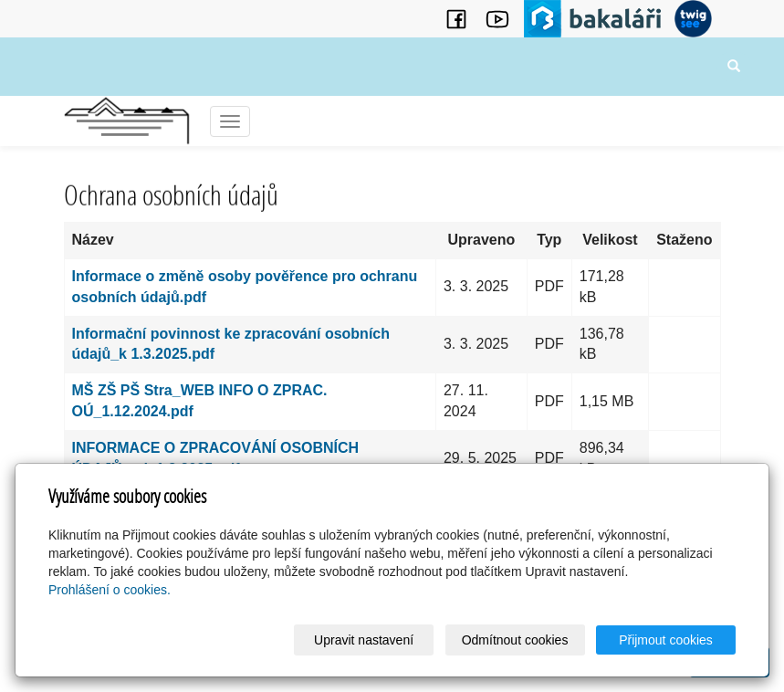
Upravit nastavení (364, 640)
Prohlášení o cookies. (110, 590)
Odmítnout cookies (515, 640)
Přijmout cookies (666, 640)
